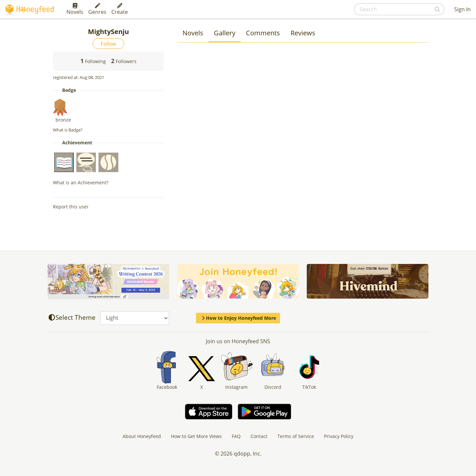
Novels (75, 9)
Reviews (303, 33)
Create (120, 9)
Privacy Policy (339, 436)
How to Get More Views (196, 436)
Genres (97, 9)
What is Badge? (68, 130)
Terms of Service (296, 436)
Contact (259, 436)
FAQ (236, 436)
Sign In (462, 9)
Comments (263, 33)
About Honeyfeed (142, 436)
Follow (108, 44)
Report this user (71, 207)
